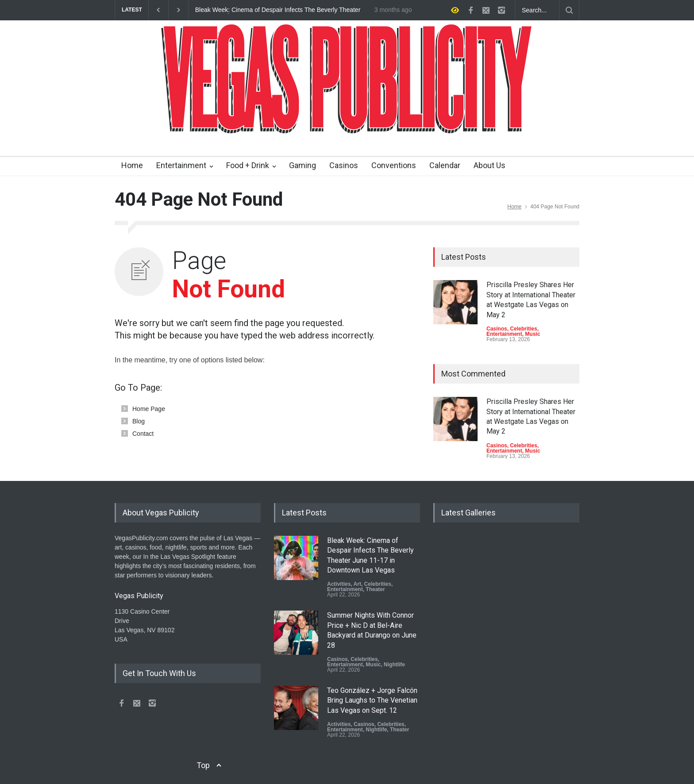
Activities (339, 584)
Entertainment (181, 165)
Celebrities (523, 329)
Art (357, 584)
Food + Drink (248, 165)
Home (132, 165)
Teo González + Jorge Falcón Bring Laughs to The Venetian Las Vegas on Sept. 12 (372, 700)
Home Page (149, 409)
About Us (490, 165)
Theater (375, 589)
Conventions (394, 165)
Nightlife (394, 665)
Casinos (344, 165)
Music (532, 334)
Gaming (303, 165)
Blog (139, 421)
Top (203, 765)
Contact (143, 434)
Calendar (445, 165)
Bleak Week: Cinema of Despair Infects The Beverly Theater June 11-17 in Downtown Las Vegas (278, 10)
